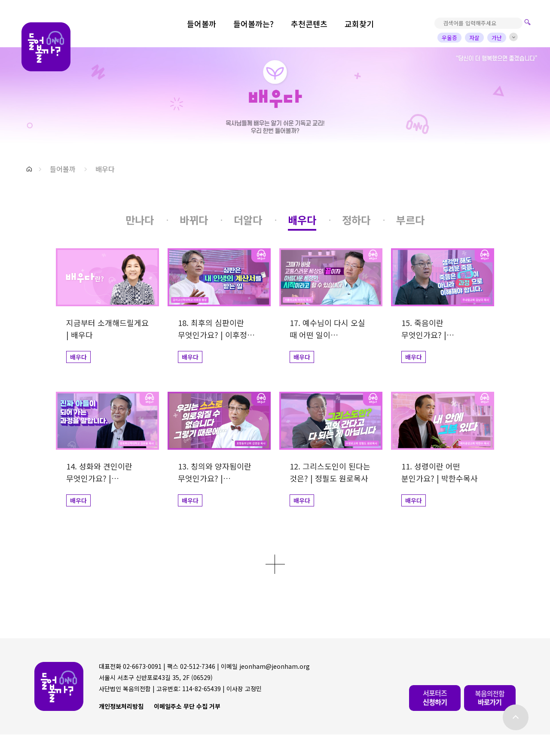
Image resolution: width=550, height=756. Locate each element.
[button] (29, 169)
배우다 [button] (105, 169)
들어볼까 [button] (63, 169)
